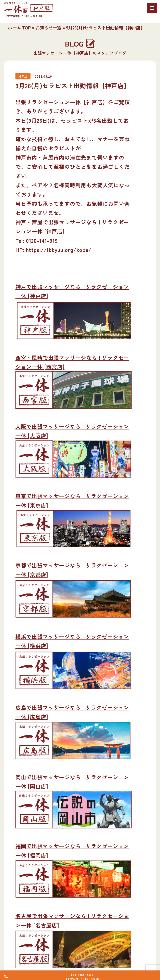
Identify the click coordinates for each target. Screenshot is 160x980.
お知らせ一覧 (48, 27)
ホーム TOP (19, 27)
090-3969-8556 (84, 973)
